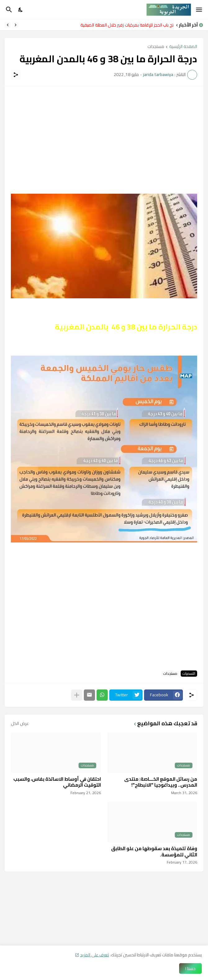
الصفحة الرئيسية (183, 47)
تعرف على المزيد (95, 955)
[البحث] (8, 10)
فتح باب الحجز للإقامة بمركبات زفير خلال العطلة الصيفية (125, 25)
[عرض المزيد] (77, 695)
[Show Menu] (199, 10)
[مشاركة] (16, 75)
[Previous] (16, 25)
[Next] (8, 25)
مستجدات (156, 47)
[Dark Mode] (21, 10)
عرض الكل (20, 723)
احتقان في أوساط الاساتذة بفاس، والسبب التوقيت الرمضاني (57, 782)
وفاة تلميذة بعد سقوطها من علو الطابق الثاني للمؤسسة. (154, 852)
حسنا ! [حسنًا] (190, 968)
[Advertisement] (104, 136)
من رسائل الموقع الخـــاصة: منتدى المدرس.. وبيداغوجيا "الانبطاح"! (161, 782)
